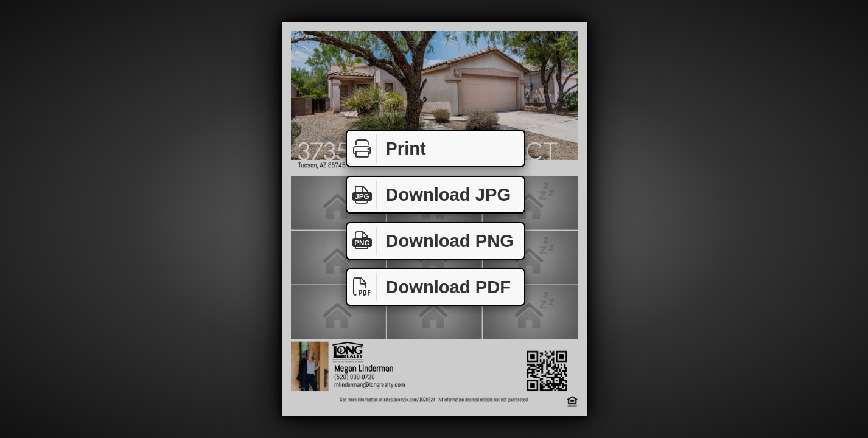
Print (387, 149)
